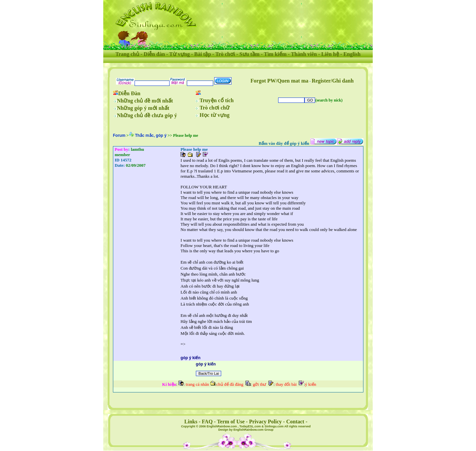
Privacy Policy (265, 422)
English (352, 54)
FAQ (207, 422)
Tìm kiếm (275, 54)
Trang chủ (127, 54)
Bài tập (203, 54)
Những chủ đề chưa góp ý (147, 115)
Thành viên (304, 54)
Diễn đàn (154, 54)
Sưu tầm (249, 54)
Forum (119, 135)
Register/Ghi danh (333, 81)
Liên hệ (330, 54)
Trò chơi (225, 54)
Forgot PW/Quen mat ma (279, 81)
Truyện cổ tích (217, 100)
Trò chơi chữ (215, 108)
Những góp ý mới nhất (143, 108)
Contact (295, 422)
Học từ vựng (215, 115)
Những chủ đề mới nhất (145, 101)
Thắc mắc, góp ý (151, 135)
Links (191, 422)
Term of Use (231, 422)
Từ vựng (180, 54)
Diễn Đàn (129, 93)
